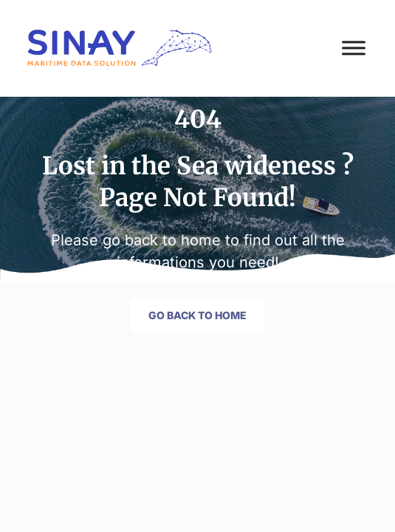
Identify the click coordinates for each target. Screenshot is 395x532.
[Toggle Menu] (354, 48)
